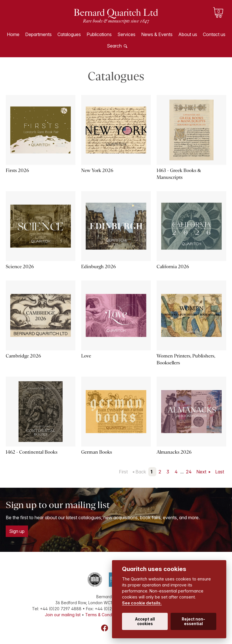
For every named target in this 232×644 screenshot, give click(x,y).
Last (220, 472)
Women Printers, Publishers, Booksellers (186, 359)
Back (141, 472)
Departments (38, 34)
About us (188, 34)
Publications (99, 34)
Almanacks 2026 (174, 452)
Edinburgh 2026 (98, 267)
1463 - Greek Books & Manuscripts (179, 174)
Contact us (214, 34)
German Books (97, 452)
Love (86, 356)
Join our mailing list (63, 615)
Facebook (105, 628)
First (123, 472)
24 (189, 472)
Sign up (17, 531)
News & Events (157, 34)
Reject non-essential (193, 621)
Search (114, 46)
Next (202, 472)
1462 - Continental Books (32, 452)
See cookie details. (142, 603)
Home (13, 34)
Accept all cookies (145, 621)
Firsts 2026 (17, 170)
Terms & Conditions (103, 615)
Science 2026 (20, 267)
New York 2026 (97, 170)
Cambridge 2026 (23, 356)
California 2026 (173, 267)
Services (126, 34)
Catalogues (69, 34)
